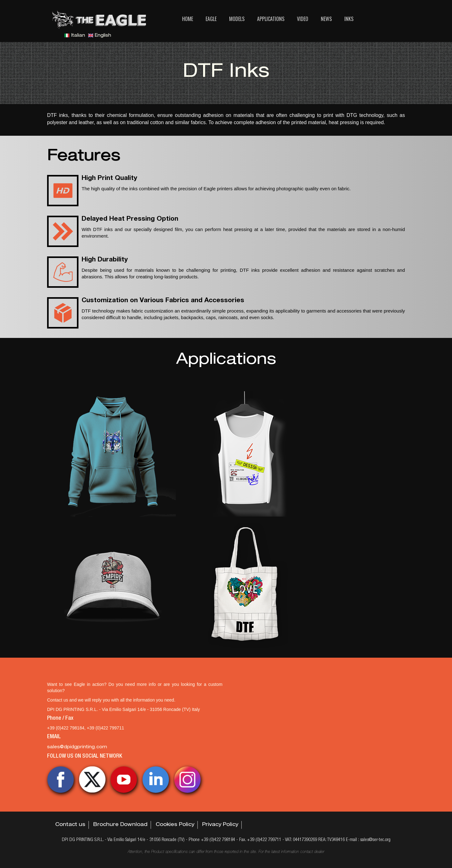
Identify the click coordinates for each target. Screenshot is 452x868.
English (100, 36)
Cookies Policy (175, 825)
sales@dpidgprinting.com (77, 747)
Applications (271, 19)
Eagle (211, 19)
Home (188, 19)
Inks (349, 19)
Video (303, 19)
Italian (75, 36)
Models (237, 19)
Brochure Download (120, 825)
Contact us (70, 825)
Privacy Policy (220, 825)
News (326, 19)
